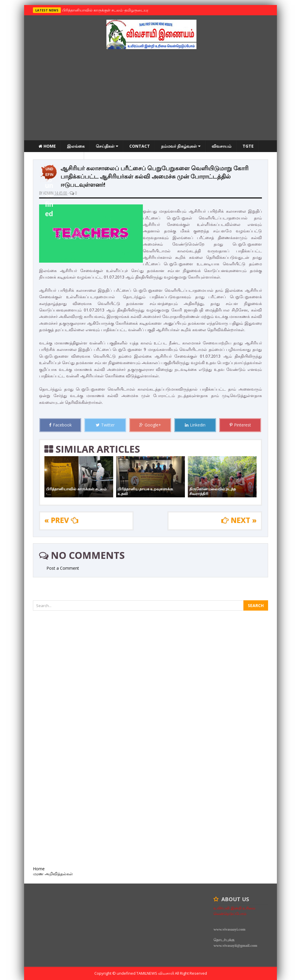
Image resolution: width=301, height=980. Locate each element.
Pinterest (240, 425)
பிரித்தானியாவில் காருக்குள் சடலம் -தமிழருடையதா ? (107, 10)
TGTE (248, 146)
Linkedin (195, 425)
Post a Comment (63, 568)
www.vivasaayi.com (229, 929)
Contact (140, 146)
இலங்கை (76, 146)
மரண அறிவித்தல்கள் (58, 158)
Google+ (150, 425)
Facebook (60, 425)
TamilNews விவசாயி (156, 973)
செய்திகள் (107, 146)
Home (47, 146)
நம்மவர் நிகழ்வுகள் (181, 146)
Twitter (105, 425)
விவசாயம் (221, 146)
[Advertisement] (150, 96)
